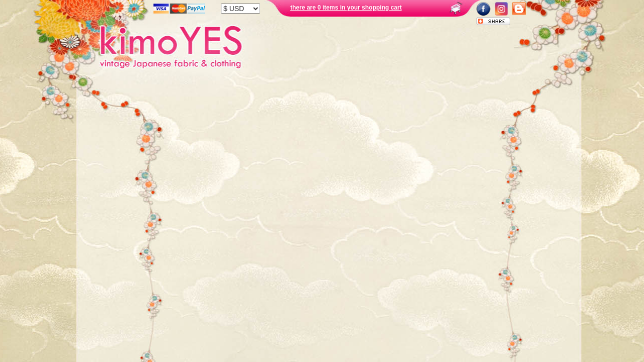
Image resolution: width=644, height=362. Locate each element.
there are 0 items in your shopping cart (346, 8)
